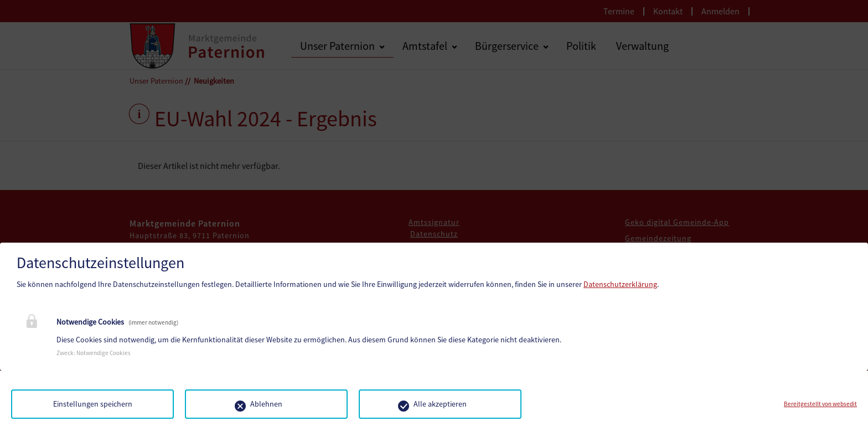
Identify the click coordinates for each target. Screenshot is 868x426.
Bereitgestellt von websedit (820, 404)
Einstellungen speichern (93, 404)
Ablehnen (266, 404)
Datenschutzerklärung (620, 284)
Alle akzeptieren (440, 404)
